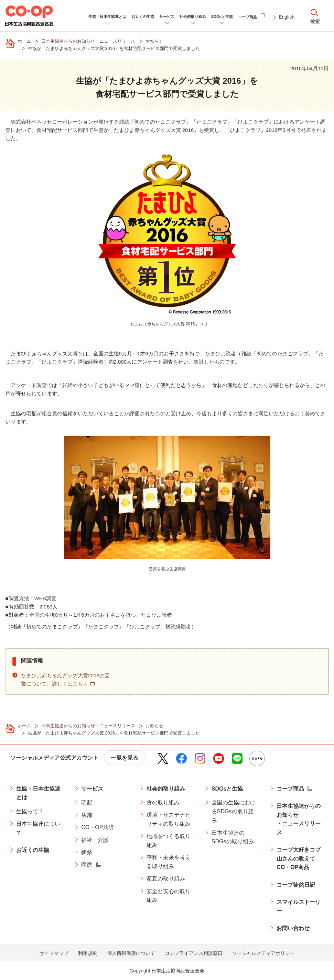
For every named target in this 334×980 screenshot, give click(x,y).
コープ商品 (290, 789)
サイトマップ (54, 953)
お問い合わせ (293, 928)
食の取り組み (163, 802)
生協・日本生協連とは (38, 793)
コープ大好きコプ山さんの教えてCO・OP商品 (299, 858)
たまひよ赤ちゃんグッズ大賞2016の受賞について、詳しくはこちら (65, 680)
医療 (87, 865)
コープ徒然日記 (296, 885)
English (287, 17)
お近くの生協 (33, 850)
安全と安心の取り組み (169, 896)
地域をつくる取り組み (169, 841)
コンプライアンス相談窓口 (194, 953)
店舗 (87, 815)
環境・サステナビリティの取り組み (169, 819)
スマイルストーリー (299, 906)
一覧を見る (125, 758)
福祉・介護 (95, 840)
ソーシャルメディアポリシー (263, 953)
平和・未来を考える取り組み (169, 862)
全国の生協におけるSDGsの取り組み (234, 811)
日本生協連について (38, 828)
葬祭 (87, 852)
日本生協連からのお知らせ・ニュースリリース (299, 819)
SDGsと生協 (227, 789)
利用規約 (88, 953)
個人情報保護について (131, 953)
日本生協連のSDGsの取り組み (233, 837)
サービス (92, 789)
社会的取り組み (166, 789)
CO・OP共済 (98, 827)
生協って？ (30, 811)
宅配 (87, 802)
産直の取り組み (166, 879)
